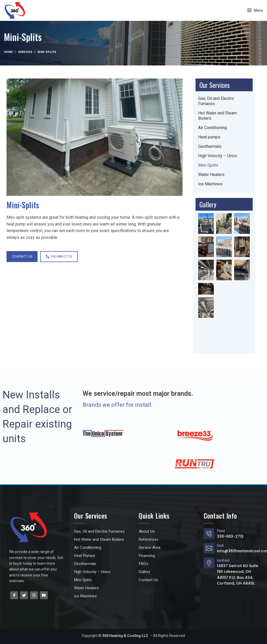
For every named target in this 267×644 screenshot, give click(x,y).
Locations (223, 560)
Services (25, 52)
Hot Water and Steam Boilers (217, 116)
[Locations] (209, 563)
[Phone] (209, 534)
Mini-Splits (208, 165)
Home (8, 52)
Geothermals (210, 146)
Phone (221, 531)
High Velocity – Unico (218, 156)
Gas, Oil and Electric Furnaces (216, 101)
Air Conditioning (213, 128)
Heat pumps (209, 137)
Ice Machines (210, 184)
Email (220, 545)
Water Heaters (211, 175)
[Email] (209, 548)
